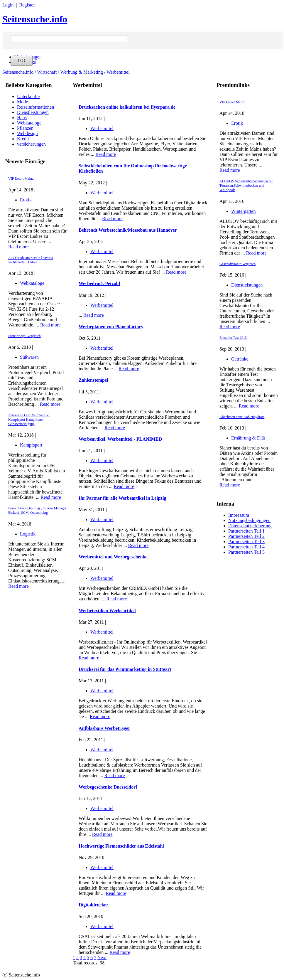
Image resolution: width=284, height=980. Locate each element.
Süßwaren (29, 357)
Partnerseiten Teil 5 (246, 552)
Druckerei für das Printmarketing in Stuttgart (125, 669)
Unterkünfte (28, 96)
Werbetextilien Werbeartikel (107, 611)
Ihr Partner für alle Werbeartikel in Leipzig (122, 498)
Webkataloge (29, 123)
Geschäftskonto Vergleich (237, 264)
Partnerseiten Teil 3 (246, 542)
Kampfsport (31, 445)
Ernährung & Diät (248, 438)
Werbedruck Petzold (99, 283)
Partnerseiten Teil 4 (246, 547)
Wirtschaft (47, 72)
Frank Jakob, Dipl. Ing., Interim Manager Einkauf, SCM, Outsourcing (37, 510)
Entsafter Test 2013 (233, 338)
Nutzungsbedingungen (249, 520)
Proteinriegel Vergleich (24, 336)
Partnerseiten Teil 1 (246, 531)
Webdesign (27, 133)
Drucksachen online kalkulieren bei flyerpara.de (127, 107)
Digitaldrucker (93, 905)
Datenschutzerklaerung (250, 526)
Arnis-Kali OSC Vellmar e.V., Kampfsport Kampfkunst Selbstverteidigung (29, 420)
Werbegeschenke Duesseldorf (108, 787)
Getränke (240, 359)
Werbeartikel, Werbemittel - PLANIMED (120, 439)
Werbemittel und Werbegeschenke (113, 557)
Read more (18, 247)
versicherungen (31, 144)
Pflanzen (25, 128)
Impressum (239, 515)
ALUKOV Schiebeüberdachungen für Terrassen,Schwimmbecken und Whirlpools (246, 186)
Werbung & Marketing (82, 72)
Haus (22, 118)
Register (27, 5)
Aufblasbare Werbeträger (104, 728)
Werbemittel (118, 72)
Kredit (23, 139)
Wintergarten (243, 211)
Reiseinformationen (35, 107)
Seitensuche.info (35, 19)
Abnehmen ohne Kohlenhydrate (242, 417)
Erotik (26, 200)
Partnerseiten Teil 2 (246, 536)
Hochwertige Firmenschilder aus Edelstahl (121, 846)
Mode (22, 102)
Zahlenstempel (93, 380)
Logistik (28, 534)
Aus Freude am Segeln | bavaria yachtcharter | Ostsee (31, 260)
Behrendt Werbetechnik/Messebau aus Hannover (128, 230)
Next (102, 958)
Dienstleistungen (33, 112)
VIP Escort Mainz (21, 179)
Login (8, 5)
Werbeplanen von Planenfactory (111, 327)
